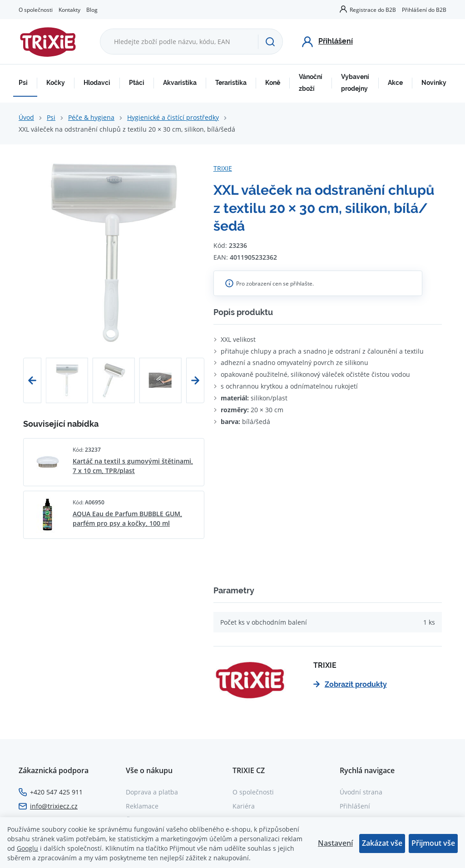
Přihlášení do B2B (424, 10)
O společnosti (36, 10)
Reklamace (142, 806)
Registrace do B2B (373, 10)
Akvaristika (180, 83)
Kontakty (69, 10)
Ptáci (137, 83)
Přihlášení (355, 806)
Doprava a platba (152, 792)
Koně (273, 83)
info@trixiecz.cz (54, 806)
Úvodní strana (361, 792)
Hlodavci (97, 83)
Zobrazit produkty (350, 684)
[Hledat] (270, 42)
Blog (92, 10)
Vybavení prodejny (355, 83)
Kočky (56, 83)
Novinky (434, 83)
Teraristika (231, 83)
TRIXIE (223, 168)
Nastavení (335, 843)
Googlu (27, 848)
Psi (23, 83)
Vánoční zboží (311, 83)
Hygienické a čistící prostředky (173, 117)
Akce (395, 83)
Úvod (26, 117)
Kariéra (244, 806)
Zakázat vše (382, 843)
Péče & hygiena (91, 117)
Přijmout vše (433, 843)
